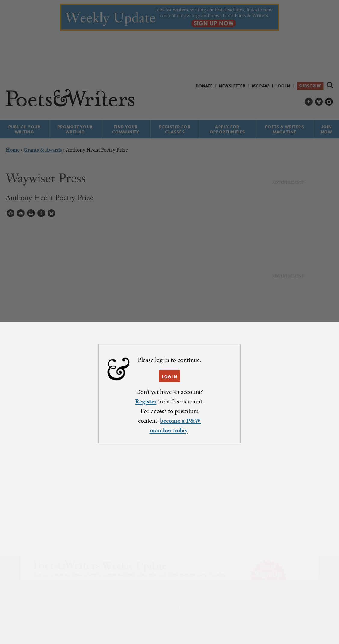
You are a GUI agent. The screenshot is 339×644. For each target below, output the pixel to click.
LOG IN (169, 377)
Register (146, 401)
